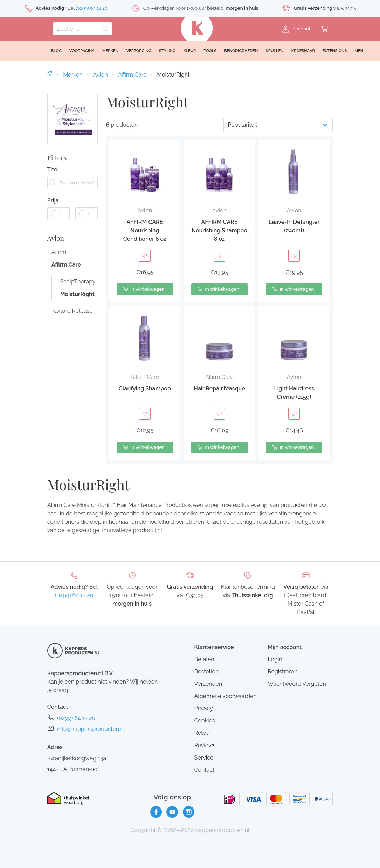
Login (275, 659)
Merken (73, 75)
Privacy (203, 708)
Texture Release (72, 328)
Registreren (282, 672)
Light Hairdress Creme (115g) (294, 393)
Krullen (274, 51)
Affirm (59, 269)
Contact (204, 770)
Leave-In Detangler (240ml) (294, 226)
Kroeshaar (303, 51)
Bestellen (206, 672)
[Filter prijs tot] (87, 222)
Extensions (335, 51)
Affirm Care (132, 75)
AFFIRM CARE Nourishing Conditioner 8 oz (145, 230)
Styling (167, 51)
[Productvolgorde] (278, 125)
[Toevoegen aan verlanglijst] (145, 256)
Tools (210, 51)
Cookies (204, 721)
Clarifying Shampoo (145, 389)
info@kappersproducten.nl (91, 729)
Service (204, 758)
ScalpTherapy (77, 298)
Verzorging (139, 51)
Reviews (205, 745)
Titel (53, 178)
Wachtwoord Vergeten (297, 684)
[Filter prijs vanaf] (58, 222)
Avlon (101, 75)
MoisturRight (77, 311)
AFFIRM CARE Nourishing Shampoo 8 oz (219, 230)
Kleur (189, 51)
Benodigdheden (241, 51)
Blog (56, 51)
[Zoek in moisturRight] (72, 191)
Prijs (53, 209)
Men (359, 51)
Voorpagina (82, 51)
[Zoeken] (82, 29)
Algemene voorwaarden (225, 696)
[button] (145, 221)
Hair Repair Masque (219, 389)
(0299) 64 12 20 (74, 595)
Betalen (204, 659)
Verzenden (208, 684)
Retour (203, 733)
